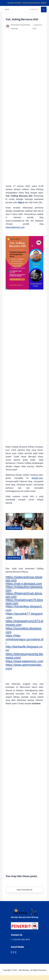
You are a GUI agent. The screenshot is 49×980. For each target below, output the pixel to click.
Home (7, 9)
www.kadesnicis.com (15, 227)
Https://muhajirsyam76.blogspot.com (24, 601)
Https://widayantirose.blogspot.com (24, 579)
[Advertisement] (27, 108)
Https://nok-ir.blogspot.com (24, 584)
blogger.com (37, 478)
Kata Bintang (24, 970)
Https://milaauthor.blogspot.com (24, 588)
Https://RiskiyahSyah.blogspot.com (24, 595)
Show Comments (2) (24, 890)
